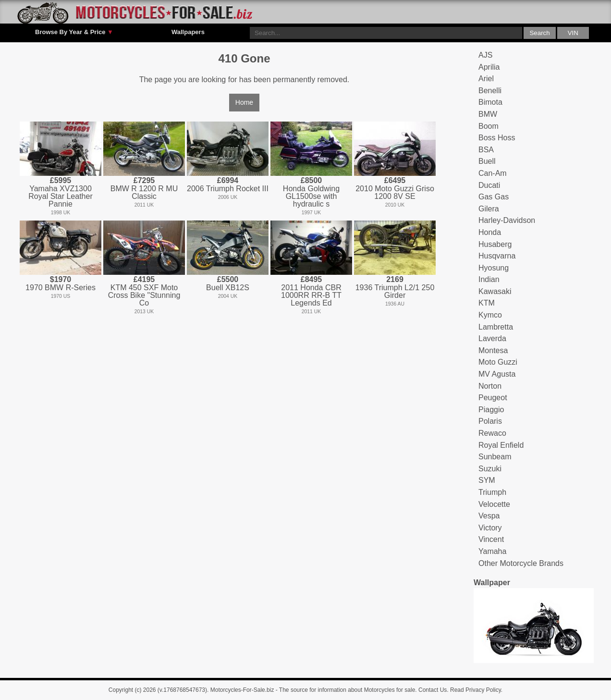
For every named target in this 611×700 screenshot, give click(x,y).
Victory (490, 528)
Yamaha (492, 551)
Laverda (492, 338)
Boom (489, 126)
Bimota (490, 102)
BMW (488, 114)
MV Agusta (497, 374)
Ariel (486, 79)
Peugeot (493, 398)
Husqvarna (497, 256)
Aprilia (489, 67)
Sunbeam (495, 457)
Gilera (489, 209)
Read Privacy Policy (476, 690)
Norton (490, 386)
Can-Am (493, 173)
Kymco (490, 315)
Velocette (494, 504)
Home (244, 102)
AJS (485, 55)
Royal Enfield (501, 445)
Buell (487, 161)
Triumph (492, 492)
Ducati (489, 185)
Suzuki (490, 469)
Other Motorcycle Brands (521, 563)
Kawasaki (495, 291)
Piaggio (491, 410)
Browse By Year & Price (74, 32)
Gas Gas (494, 197)
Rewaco (492, 433)
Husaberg (495, 244)
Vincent (491, 539)
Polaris (490, 421)
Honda (490, 232)
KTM (487, 303)
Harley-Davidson (507, 220)
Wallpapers (188, 32)
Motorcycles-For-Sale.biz (242, 690)
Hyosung (494, 268)
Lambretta (496, 327)
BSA (486, 150)
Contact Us (433, 690)
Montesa (493, 350)
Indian (489, 279)
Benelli (490, 91)
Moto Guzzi (498, 362)
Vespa (489, 516)
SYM (487, 480)
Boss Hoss (497, 138)
